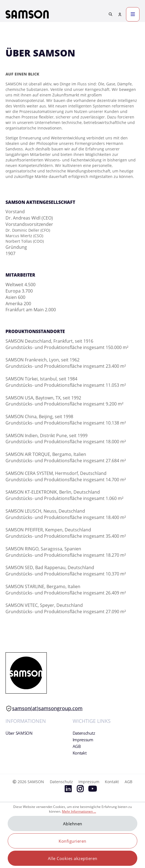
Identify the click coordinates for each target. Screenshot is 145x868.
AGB (77, 746)
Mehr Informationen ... (79, 811)
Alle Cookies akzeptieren (73, 858)
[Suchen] (111, 14)
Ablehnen (73, 824)
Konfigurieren (72, 841)
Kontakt (80, 753)
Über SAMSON (19, 733)
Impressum (83, 740)
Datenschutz (84, 733)
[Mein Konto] (120, 14)
